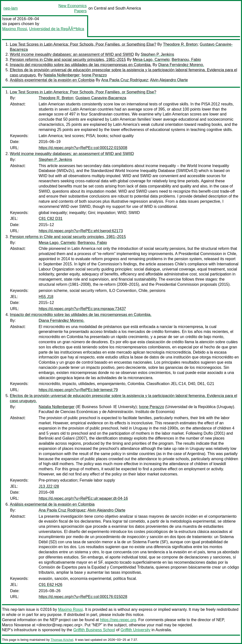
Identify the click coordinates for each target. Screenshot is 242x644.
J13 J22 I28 (49, 486)
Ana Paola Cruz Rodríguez (125, 80)
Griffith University (135, 630)
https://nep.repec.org (118, 620)
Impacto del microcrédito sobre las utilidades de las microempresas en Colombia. (81, 65)
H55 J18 (46, 297)
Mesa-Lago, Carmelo (151, 60)
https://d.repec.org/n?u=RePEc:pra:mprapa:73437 (82, 309)
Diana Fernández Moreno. (181, 65)
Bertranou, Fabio (186, 60)
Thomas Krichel (62, 640)
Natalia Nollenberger (62, 75)
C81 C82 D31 (51, 219)
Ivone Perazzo (94, 75)
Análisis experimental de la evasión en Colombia (52, 80)
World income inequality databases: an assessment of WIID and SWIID (72, 54)
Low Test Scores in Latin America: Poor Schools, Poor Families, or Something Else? (83, 44)
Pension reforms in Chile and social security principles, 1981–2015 (68, 60)
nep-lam (11, 8)
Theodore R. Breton (180, 44)
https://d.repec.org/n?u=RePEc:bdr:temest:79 (78, 390)
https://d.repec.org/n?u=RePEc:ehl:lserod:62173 (81, 231)
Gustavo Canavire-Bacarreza (101, 98)
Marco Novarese (16, 625)
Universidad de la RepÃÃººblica (56, 29)
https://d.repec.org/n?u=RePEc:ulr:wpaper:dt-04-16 (83, 498)
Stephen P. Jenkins (158, 54)
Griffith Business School (94, 630)
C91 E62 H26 (50, 585)
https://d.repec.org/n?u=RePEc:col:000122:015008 (83, 148)
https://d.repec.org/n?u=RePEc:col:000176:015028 (83, 597)
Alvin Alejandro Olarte (169, 80)
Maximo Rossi (15, 29)
